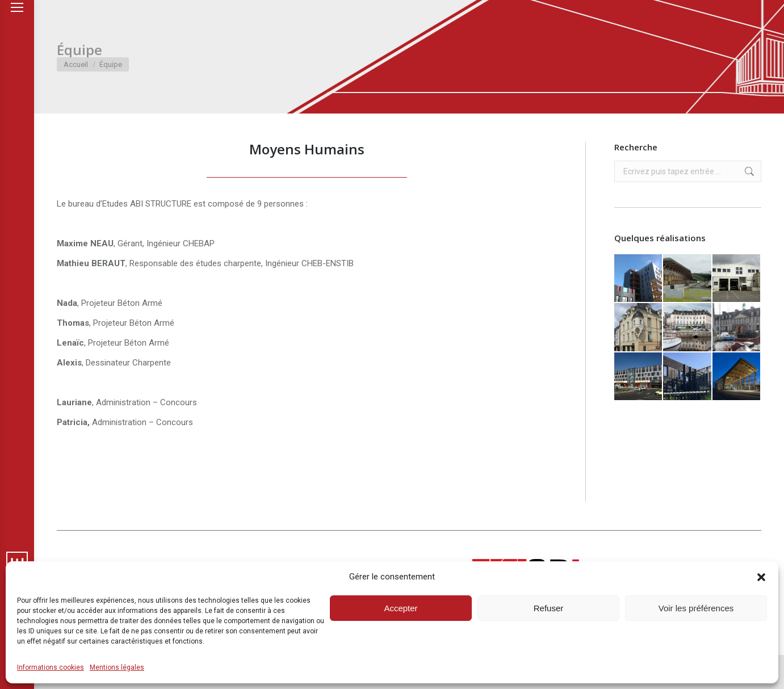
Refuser (549, 608)
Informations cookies (51, 667)
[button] (761, 577)
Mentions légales (117, 667)
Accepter (401, 608)
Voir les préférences (696, 608)
